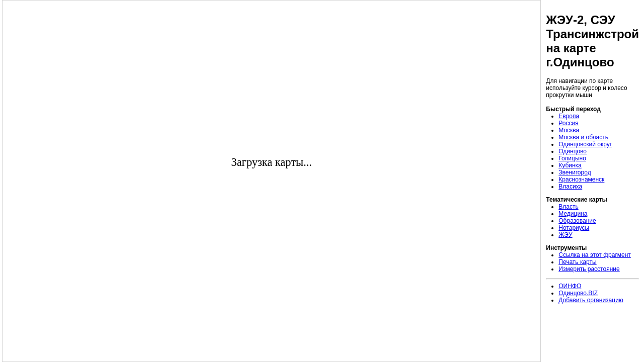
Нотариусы (574, 228)
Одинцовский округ (585, 144)
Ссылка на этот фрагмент (595, 255)
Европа (569, 116)
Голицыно (572, 158)
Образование (577, 221)
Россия (568, 123)
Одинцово (573, 151)
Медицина (573, 214)
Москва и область (583, 137)
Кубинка (570, 165)
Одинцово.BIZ (578, 293)
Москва (569, 130)
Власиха (570, 187)
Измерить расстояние (589, 269)
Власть (568, 207)
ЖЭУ (565, 235)
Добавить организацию (591, 300)
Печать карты (577, 262)
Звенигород (575, 172)
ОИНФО (570, 286)
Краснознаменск (581, 179)
